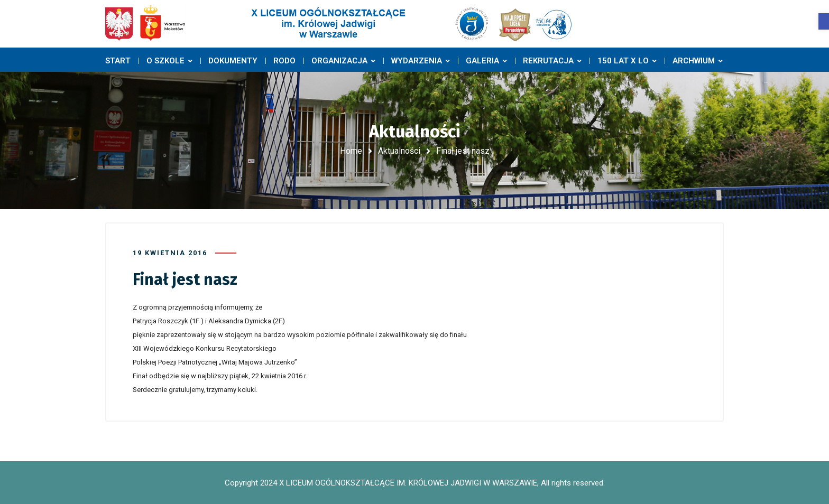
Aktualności (399, 151)
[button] (824, 21)
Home (351, 151)
